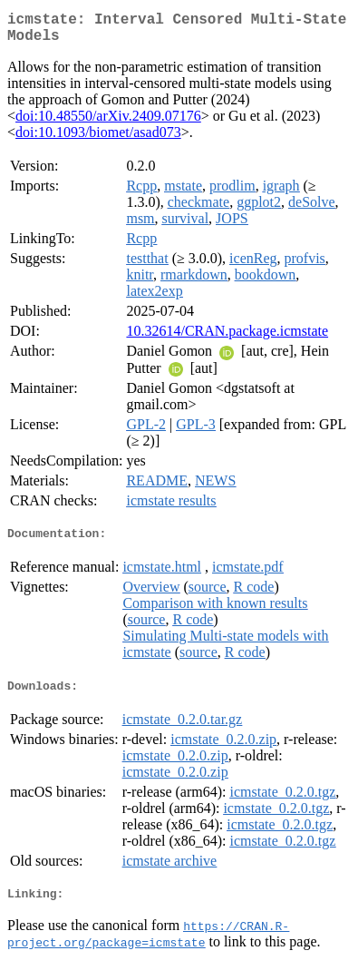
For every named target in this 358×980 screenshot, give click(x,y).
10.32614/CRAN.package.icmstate (227, 338)
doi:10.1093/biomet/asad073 (98, 139)
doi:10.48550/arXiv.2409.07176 (108, 123)
